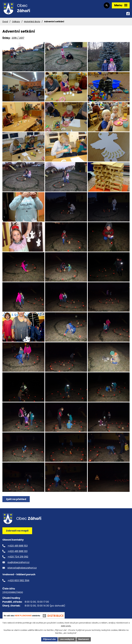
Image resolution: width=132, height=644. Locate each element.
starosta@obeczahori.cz (22, 568)
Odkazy (16, 22)
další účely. (66, 626)
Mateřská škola (32, 22)
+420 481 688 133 (17, 551)
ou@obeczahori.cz (18, 562)
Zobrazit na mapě (17, 531)
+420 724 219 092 (18, 557)
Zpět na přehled (16, 499)
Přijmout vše (49, 639)
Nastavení (84, 639)
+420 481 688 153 (18, 546)
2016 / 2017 (18, 38)
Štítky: (6, 38)
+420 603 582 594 (18, 580)
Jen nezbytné (67, 639)
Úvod (5, 22)
